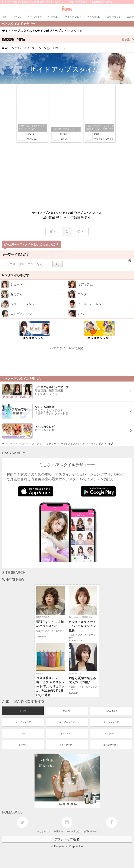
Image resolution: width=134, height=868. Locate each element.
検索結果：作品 (68, 39)
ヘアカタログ (111, 711)
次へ (80, 231)
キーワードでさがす (15, 254)
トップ (23, 711)
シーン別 (45, 48)
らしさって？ (44, 831)
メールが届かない (73, 831)
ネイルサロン (67, 734)
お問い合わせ (90, 831)
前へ (54, 231)
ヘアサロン (23, 734)
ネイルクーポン (67, 745)
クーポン (23, 745)
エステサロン (111, 734)
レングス (15, 48)
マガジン (67, 711)
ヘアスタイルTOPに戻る (67, 348)
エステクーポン (111, 745)
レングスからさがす (15, 275)
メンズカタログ (23, 722)
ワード (59, 48)
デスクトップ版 (67, 839)
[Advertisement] (67, 178)
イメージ (30, 48)
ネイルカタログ (111, 722)
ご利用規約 (57, 831)
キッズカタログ (67, 722)
